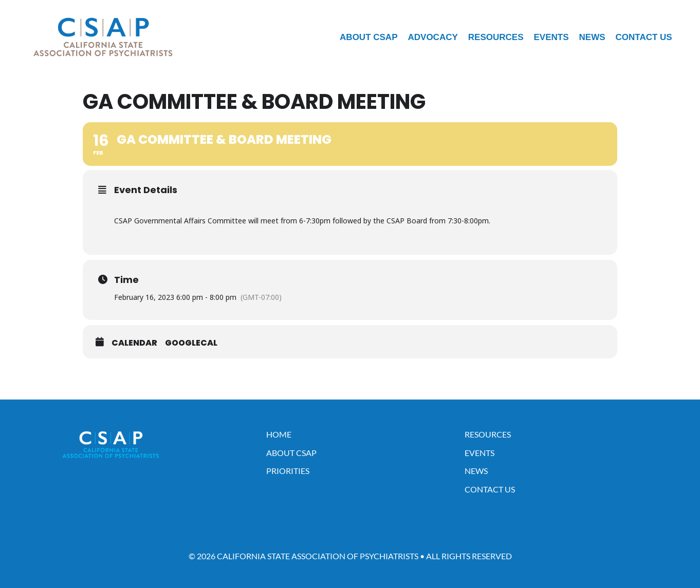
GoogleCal (191, 343)
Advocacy (433, 37)
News (592, 37)
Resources (496, 37)
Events (551, 37)
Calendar (134, 343)
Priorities (288, 471)
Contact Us (644, 37)
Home (279, 434)
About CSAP (369, 37)
